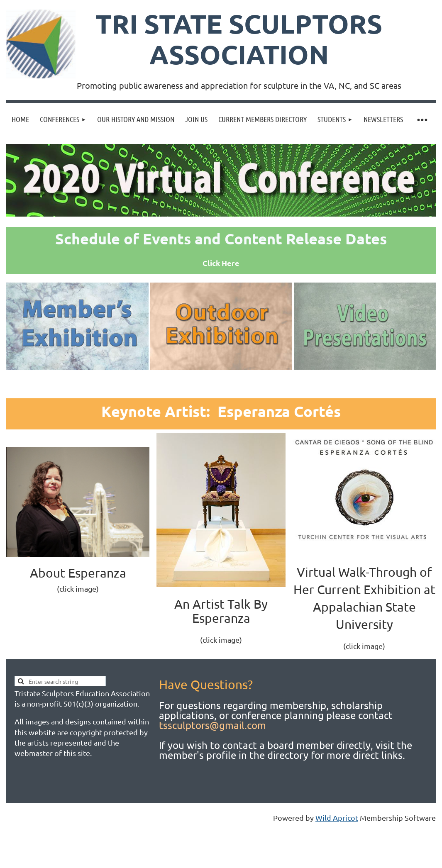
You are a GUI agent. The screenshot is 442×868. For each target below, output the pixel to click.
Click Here (221, 263)
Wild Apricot (337, 818)
